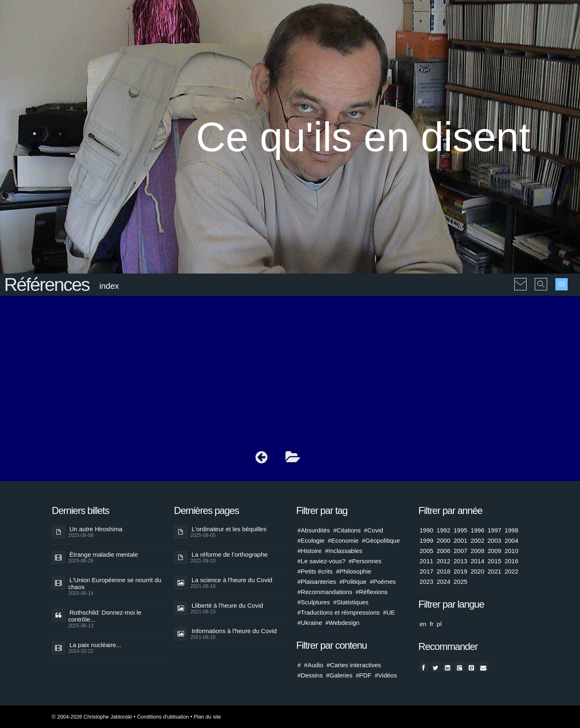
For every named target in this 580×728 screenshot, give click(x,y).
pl (439, 624)
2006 (443, 551)
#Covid (374, 530)
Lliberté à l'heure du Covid (228, 605)
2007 (460, 551)
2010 (511, 551)
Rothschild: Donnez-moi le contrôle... (105, 616)
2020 (478, 571)
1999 (427, 540)
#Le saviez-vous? (321, 561)
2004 (511, 540)
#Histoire (310, 551)
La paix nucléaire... (95, 645)
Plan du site (207, 717)
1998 (511, 530)
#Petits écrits (315, 571)
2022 (511, 571)
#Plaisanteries (317, 582)
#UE (389, 612)
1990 (427, 530)
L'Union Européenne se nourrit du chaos (115, 583)
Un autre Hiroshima (96, 529)
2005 (427, 551)
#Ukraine (310, 623)
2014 (478, 561)
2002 (478, 540)
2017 (427, 571)
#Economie (343, 540)
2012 (443, 561)
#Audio (314, 665)
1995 (460, 530)
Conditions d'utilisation (163, 717)
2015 (494, 561)
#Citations (347, 530)
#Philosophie (354, 571)
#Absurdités (314, 530)
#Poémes (383, 582)
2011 (427, 561)
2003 (494, 540)
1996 (478, 530)
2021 (494, 571)
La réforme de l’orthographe (230, 554)
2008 (478, 551)
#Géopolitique (381, 540)
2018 (443, 571)
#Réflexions (371, 592)
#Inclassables (344, 551)
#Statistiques (351, 602)
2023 (427, 582)
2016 (511, 561)
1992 (443, 530)
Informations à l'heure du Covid (234, 631)
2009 (494, 551)
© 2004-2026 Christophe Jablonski (92, 717)
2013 (460, 561)
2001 (460, 540)
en (423, 624)
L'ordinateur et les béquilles (229, 529)
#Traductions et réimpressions (338, 612)
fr (432, 624)
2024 (443, 582)
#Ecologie (311, 540)
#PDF (364, 675)
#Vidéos (386, 675)
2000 (443, 540)
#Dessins (310, 675)
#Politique (353, 582)
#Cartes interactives (354, 665)
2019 (460, 571)
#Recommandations (325, 592)
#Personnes (365, 561)
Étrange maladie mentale (104, 554)
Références (47, 285)
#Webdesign (342, 623)
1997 (494, 530)
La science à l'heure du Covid (232, 580)
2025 (460, 582)
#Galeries (339, 675)
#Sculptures (314, 602)
